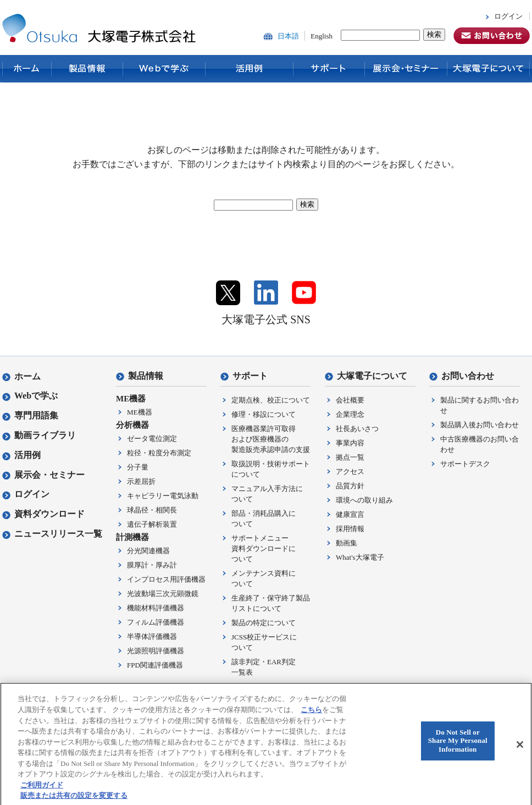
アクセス (350, 472)
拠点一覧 (350, 457)
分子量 (138, 467)
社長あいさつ (357, 429)
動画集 (347, 543)
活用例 (250, 69)
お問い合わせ (462, 376)
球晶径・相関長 (152, 510)
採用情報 (350, 529)
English (322, 36)
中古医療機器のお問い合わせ (480, 444)
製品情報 (87, 69)
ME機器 (140, 412)
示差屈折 (141, 481)
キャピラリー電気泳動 (163, 496)
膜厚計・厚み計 (152, 565)
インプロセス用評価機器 (166, 579)
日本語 (288, 36)
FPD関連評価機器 (155, 665)
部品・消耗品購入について (264, 519)
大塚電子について (489, 69)
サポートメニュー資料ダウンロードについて (264, 548)
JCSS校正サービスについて (264, 642)
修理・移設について (264, 414)
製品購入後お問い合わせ (480, 425)
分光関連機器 (148, 551)
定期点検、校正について (271, 400)
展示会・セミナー (406, 69)
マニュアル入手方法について (267, 494)
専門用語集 (30, 415)
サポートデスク (465, 464)
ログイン (508, 16)
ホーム (27, 69)
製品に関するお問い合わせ (480, 405)
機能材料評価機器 (156, 608)
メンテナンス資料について (264, 578)
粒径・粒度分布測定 (159, 453)
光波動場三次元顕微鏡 (163, 594)
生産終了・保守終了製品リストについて (271, 603)
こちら (311, 716)
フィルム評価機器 (156, 622)
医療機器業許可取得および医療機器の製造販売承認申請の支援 (271, 439)
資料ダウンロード (43, 514)
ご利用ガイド (42, 791)
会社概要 (350, 400)
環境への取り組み (364, 500)
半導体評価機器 (152, 636)
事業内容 (350, 443)
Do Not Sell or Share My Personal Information (458, 747)
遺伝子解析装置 (152, 524)
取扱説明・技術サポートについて (271, 469)
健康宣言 (350, 514)
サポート (329, 69)
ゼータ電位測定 (152, 439)
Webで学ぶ (164, 69)
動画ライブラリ (39, 435)
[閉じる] (520, 751)
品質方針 (350, 486)
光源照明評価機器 (156, 651)
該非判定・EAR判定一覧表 (264, 667)
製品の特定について (264, 623)
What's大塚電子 (360, 557)
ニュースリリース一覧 (52, 534)
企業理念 (350, 414)
